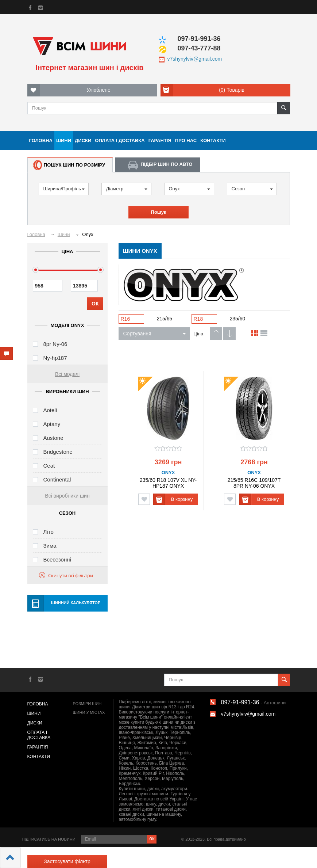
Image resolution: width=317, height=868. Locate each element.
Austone (53, 438)
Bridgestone (58, 452)
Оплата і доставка (120, 140)
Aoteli (50, 410)
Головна (41, 140)
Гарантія (160, 140)
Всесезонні (57, 559)
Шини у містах (89, 712)
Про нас (186, 140)
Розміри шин (87, 704)
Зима (50, 546)
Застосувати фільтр (67, 861)
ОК (95, 304)
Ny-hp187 (55, 358)
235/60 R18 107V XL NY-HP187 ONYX (168, 483)
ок (152, 838)
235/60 (238, 319)
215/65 (165, 319)
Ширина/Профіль (64, 189)
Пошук (159, 212)
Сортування (154, 334)
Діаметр (127, 189)
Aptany (52, 424)
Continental (57, 479)
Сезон (252, 189)
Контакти (213, 140)
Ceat (49, 466)
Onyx (190, 189)
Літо (49, 532)
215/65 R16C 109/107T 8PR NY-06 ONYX (254, 483)
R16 (125, 319)
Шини (64, 140)
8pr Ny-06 (55, 344)
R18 (198, 319)
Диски (83, 140)
